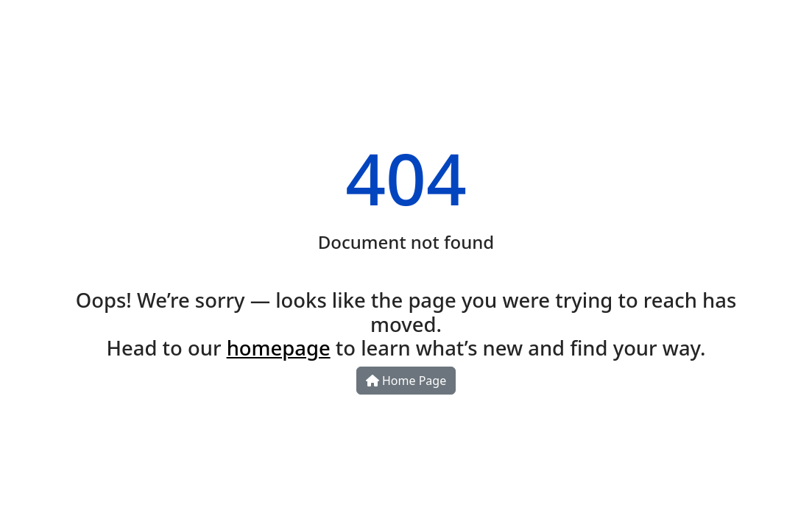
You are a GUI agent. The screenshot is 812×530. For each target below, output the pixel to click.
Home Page (406, 381)
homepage (279, 348)
